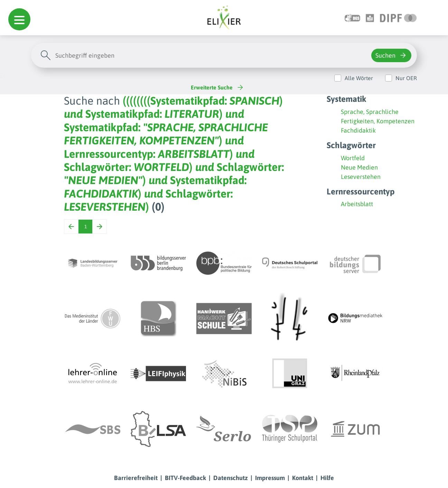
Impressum (270, 478)
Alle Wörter (359, 78)
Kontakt (303, 478)
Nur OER (406, 78)
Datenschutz (231, 478)
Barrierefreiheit (136, 478)
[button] (19, 19)
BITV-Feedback (185, 478)
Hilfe (327, 478)
